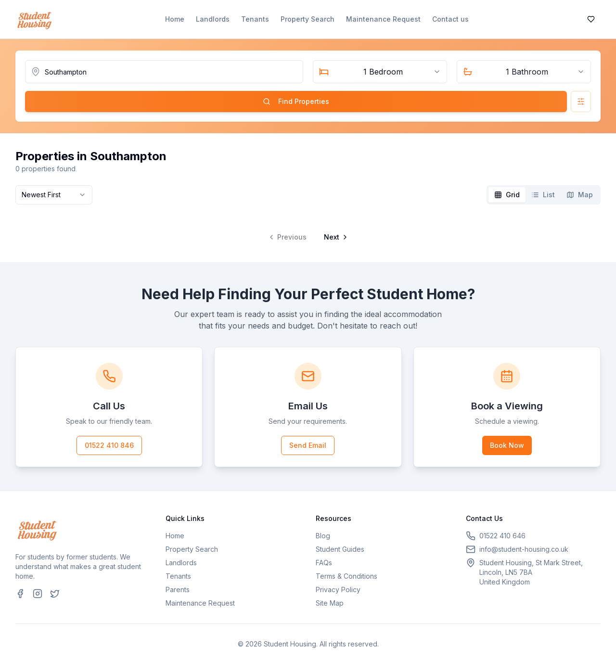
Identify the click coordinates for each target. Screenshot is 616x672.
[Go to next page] (335, 237)
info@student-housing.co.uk (524, 549)
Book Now (507, 445)
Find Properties (296, 101)
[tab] (507, 195)
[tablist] (544, 195)
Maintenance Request (383, 19)
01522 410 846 (109, 445)
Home (175, 19)
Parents (178, 590)
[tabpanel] (308, 229)
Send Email (308, 445)
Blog (323, 536)
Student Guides (340, 549)
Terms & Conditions (346, 576)
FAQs (324, 563)
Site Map (330, 603)
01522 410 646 (502, 536)
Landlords (213, 19)
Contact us (450, 19)
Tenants (255, 19)
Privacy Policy (338, 590)
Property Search (308, 19)
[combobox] (380, 72)
